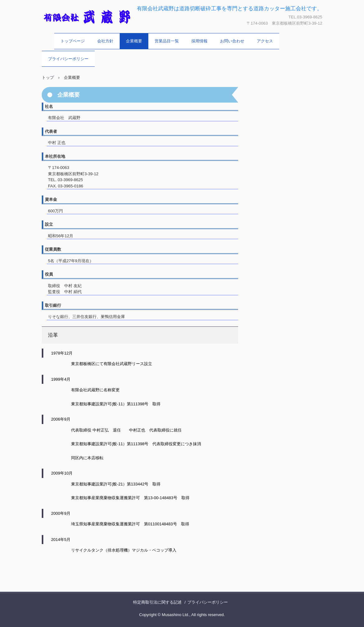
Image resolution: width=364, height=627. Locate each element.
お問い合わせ (232, 41)
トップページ (73, 41)
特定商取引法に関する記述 (157, 602)
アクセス (265, 41)
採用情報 (199, 41)
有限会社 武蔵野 (74, 33)
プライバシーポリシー (68, 59)
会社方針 (105, 41)
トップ (48, 77)
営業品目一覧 (167, 41)
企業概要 (134, 41)
